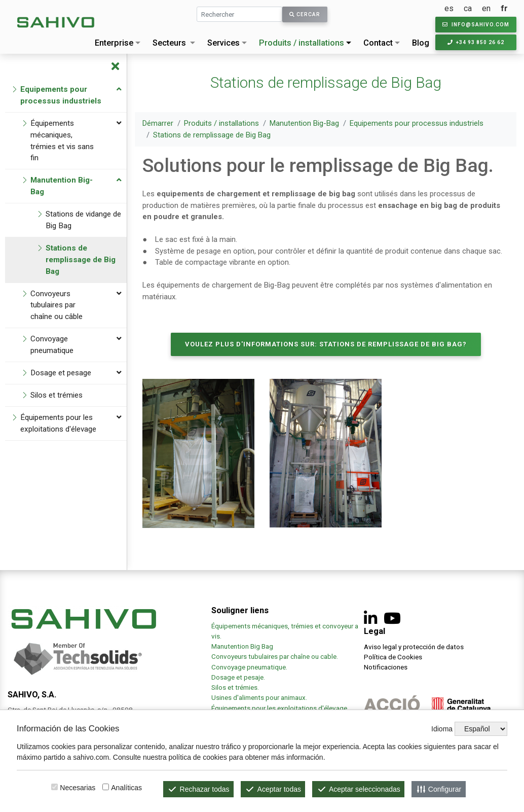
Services (223, 43)
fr (504, 8)
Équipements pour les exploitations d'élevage (279, 708)
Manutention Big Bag (242, 646)
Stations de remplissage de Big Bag (212, 135)
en (486, 8)
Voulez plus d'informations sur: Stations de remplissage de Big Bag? (326, 344)
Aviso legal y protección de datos (414, 647)
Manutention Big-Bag (304, 123)
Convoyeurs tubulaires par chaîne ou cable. (275, 656)
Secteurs (169, 43)
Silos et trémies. (235, 687)
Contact (378, 43)
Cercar (305, 14)
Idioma (442, 729)
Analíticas (126, 788)
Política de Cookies (393, 657)
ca (468, 8)
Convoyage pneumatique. (249, 667)
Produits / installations (302, 43)
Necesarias (78, 788)
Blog (421, 43)
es (449, 8)
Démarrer (158, 123)
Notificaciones (386, 667)
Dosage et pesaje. (238, 677)
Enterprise (114, 43)
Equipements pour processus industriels (417, 123)
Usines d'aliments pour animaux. (260, 697)
